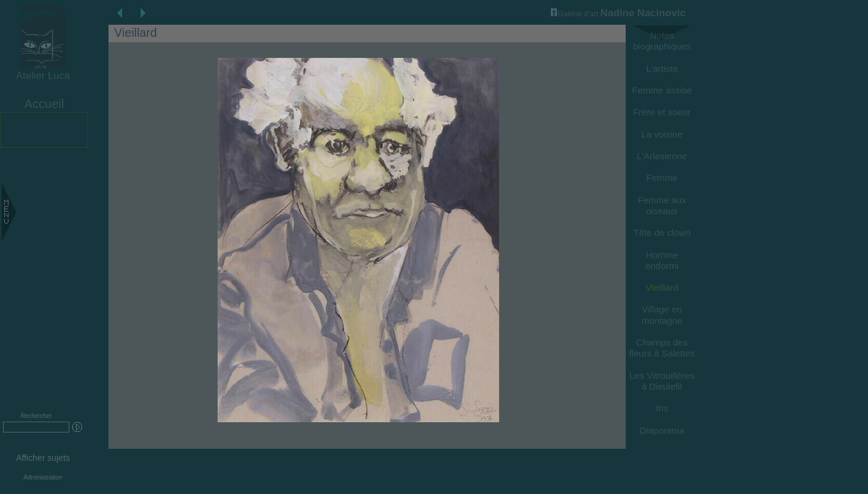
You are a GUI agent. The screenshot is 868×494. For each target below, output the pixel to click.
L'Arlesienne (662, 156)
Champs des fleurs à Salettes (662, 348)
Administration (43, 477)
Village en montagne (662, 315)
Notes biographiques (662, 41)
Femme (662, 178)
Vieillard (662, 287)
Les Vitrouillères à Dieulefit (662, 381)
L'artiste (662, 68)
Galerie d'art (575, 14)
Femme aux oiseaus (662, 205)
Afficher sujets (43, 458)
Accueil (44, 104)
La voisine (662, 134)
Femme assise (662, 90)
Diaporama (662, 430)
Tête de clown (662, 233)
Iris (662, 408)
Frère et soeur (662, 112)
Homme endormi (662, 260)
